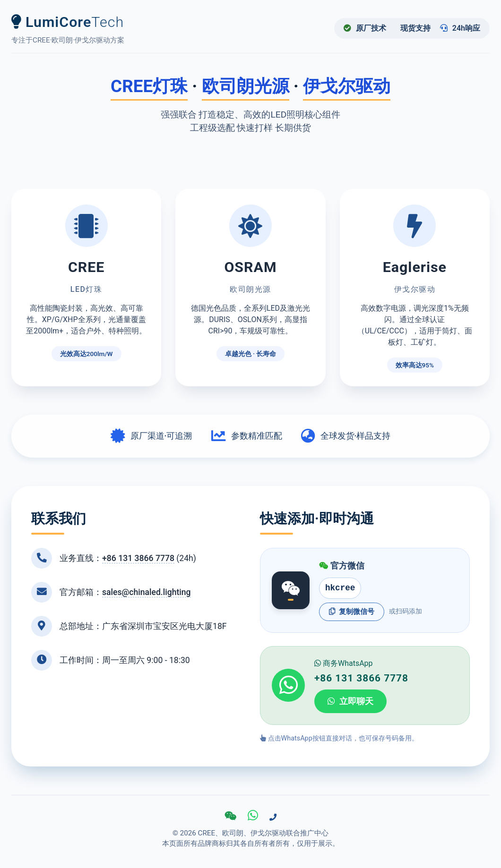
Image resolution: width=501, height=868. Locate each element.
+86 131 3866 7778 (138, 558)
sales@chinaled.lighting (147, 592)
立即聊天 (350, 701)
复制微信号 (352, 612)
